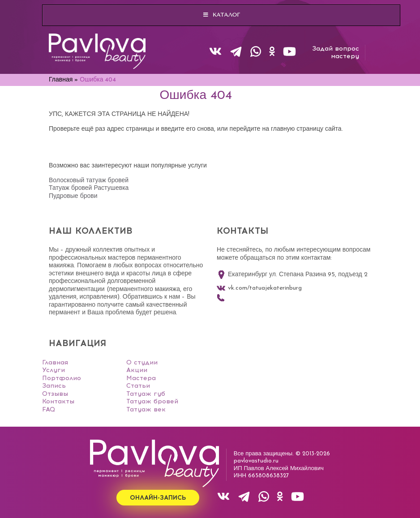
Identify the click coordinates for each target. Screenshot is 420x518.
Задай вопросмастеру (336, 53)
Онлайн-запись (158, 498)
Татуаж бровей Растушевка (89, 188)
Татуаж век (146, 409)
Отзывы (55, 394)
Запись (54, 386)
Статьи (138, 386)
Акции (137, 370)
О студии (142, 362)
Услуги (54, 370)
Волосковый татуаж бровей (89, 181)
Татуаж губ (146, 394)
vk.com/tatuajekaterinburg (259, 288)
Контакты (58, 401)
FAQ (49, 409)
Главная (55, 362)
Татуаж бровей (152, 401)
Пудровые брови (73, 196)
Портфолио (62, 378)
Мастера (141, 378)
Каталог (221, 15)
